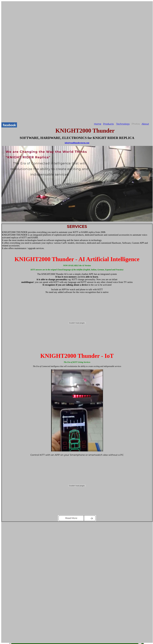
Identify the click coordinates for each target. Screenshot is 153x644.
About (145, 124)
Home (98, 124)
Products (108, 124)
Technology (123, 124)
